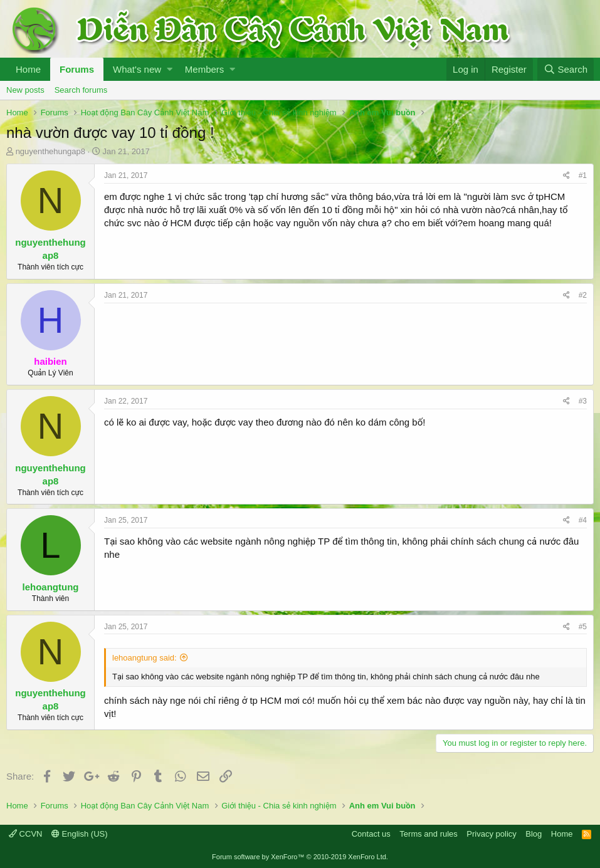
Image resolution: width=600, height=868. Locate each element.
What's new (137, 69)
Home (28, 69)
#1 (583, 175)
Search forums (81, 90)
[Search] (566, 69)
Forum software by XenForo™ (300, 857)
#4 (583, 520)
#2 (583, 295)
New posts (25, 90)
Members (205, 69)
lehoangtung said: (145, 658)
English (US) (80, 834)
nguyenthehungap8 (50, 151)
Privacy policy (491, 834)
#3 (583, 401)
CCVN (25, 834)
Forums (77, 69)
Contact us (371, 834)
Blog (534, 834)
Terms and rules (428, 834)
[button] (170, 69)
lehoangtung (51, 587)
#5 (583, 627)
